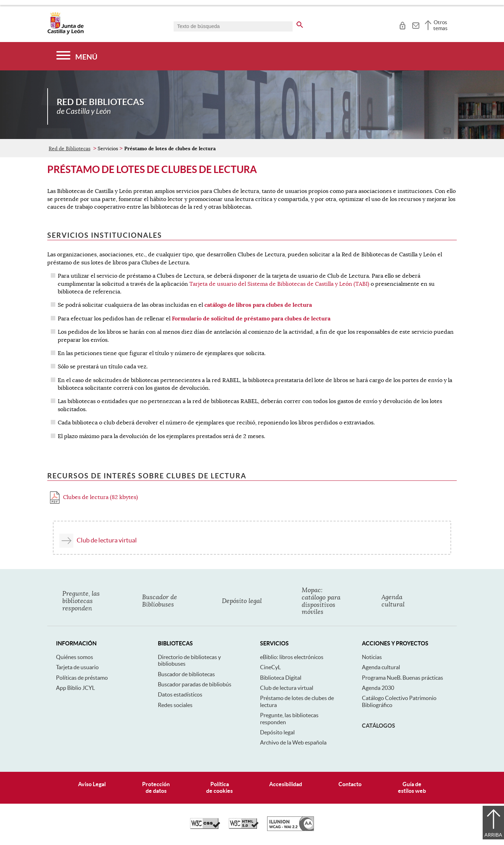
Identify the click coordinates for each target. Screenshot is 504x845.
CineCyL (270, 667)
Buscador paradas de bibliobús (195, 684)
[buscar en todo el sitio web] (300, 23)
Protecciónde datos (156, 787)
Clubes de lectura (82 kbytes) (94, 497)
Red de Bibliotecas (69, 148)
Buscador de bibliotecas (186, 674)
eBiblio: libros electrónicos (292, 657)
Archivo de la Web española (293, 742)
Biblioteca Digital (281, 678)
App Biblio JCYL (75, 688)
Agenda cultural (381, 667)
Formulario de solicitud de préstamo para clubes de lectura (251, 318)
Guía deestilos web (412, 787)
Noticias (372, 657)
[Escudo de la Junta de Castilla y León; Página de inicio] (65, 33)
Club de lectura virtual (107, 540)
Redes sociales (175, 705)
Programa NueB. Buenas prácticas (402, 678)
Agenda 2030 (378, 688)
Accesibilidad (286, 784)
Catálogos (379, 726)
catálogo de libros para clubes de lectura (258, 305)
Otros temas (440, 25)
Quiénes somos (75, 657)
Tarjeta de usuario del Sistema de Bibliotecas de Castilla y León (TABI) (279, 284)
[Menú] (77, 56)
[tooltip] (402, 25)
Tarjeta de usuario (77, 667)
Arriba (493, 835)
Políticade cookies (219, 787)
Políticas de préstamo (82, 678)
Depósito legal (277, 732)
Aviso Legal (92, 784)
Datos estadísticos (180, 694)
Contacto (350, 784)
